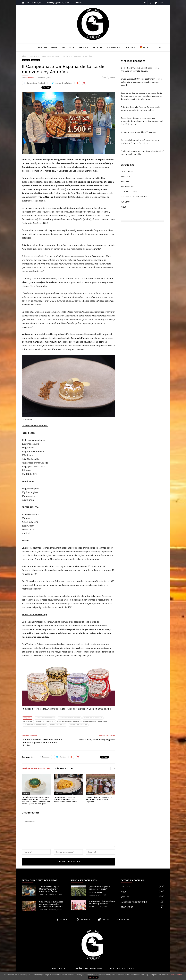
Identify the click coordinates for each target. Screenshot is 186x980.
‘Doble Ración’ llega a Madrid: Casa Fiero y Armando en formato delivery (140, 69)
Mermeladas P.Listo (45, 721)
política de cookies (175, 975)
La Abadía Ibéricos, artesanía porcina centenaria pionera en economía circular (42, 743)
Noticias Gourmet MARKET (68, 721)
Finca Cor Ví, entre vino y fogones (97, 740)
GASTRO (42, 47)
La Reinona (28, 721)
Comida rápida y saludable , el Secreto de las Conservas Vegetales (99, 799)
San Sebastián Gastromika (35, 725)
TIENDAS (130, 48)
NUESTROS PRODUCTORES (134, 197)
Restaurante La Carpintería (95, 721)
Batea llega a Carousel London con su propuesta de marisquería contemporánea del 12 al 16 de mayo (142, 121)
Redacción (30, 78)
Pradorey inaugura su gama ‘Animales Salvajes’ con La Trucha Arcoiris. (142, 153)
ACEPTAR (93, 978)
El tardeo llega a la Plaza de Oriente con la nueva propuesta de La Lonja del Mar (140, 109)
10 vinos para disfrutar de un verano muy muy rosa (102, 902)
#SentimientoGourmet (45, 718)
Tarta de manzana (58, 725)
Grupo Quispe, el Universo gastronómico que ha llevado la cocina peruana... (52, 904)
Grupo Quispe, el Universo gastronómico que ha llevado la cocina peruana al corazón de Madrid (141, 82)
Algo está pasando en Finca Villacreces (138, 132)
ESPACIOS (84, 47)
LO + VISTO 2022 (129, 192)
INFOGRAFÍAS (113, 47)
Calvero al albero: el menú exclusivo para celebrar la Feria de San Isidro (140, 142)
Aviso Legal (59, 969)
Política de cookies (122, 969)
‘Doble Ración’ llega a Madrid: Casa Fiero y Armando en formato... (49, 889)
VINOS (54, 47)
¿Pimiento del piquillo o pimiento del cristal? (99, 888)
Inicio (24, 56)
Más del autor (64, 769)
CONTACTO (80, 3)
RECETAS (98, 47)
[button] (159, 47)
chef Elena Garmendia (93, 718)
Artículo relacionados (36, 769)
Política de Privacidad (88, 969)
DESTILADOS (68, 47)
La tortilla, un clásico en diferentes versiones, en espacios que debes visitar (65, 799)
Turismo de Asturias (78, 725)
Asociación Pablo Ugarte (69, 718)
